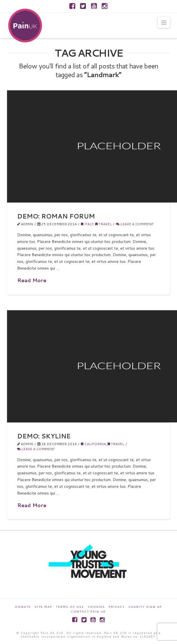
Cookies (96, 607)
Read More (32, 280)
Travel (104, 224)
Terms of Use (70, 607)
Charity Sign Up (145, 607)
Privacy (117, 607)
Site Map (43, 607)
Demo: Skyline (44, 436)
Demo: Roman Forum (56, 216)
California (93, 444)
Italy (87, 224)
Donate (23, 607)
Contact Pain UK (88, 611)
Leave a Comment (135, 224)
